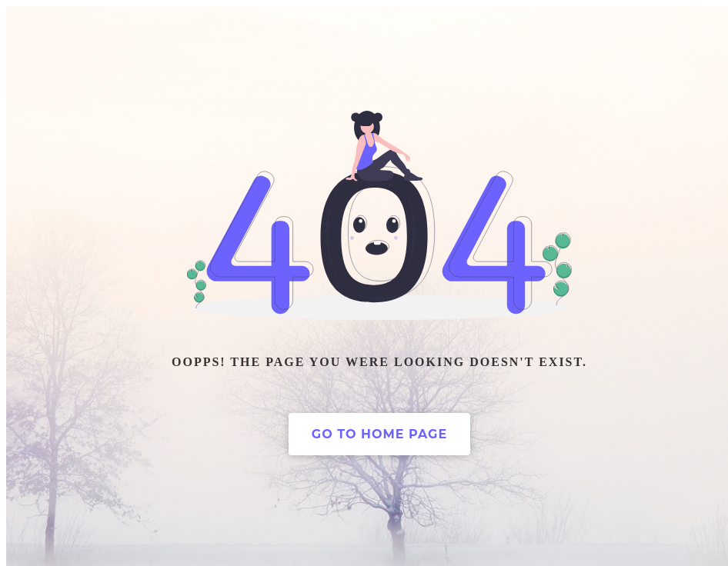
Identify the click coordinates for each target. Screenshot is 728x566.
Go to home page (379, 434)
